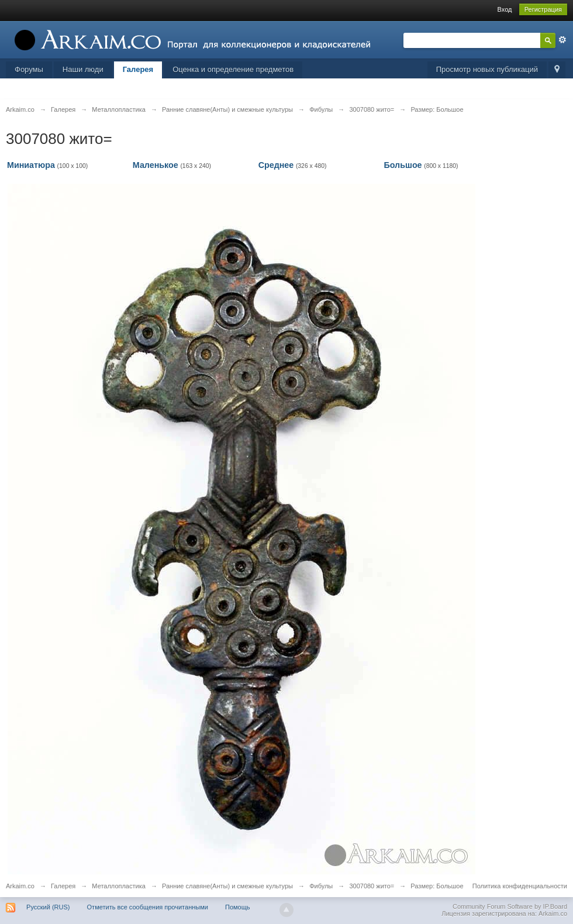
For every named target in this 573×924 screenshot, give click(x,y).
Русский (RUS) (48, 907)
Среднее (276, 165)
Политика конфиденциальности (520, 886)
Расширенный (562, 40)
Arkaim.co (20, 886)
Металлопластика (119, 886)
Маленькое (156, 165)
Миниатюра (31, 165)
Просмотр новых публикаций (487, 69)
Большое (403, 165)
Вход (505, 9)
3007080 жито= (372, 886)
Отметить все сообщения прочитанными (148, 907)
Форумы (29, 69)
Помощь (238, 907)
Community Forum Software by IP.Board (510, 906)
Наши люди (83, 69)
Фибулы (321, 886)
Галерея (138, 69)
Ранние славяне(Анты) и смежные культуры (227, 886)
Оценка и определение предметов (233, 69)
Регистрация (543, 9)
